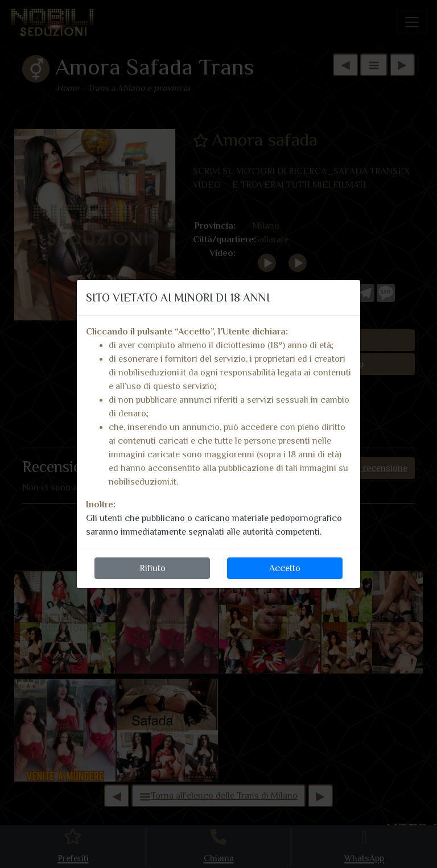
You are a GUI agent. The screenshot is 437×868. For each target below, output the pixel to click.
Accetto (285, 568)
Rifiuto (152, 568)
